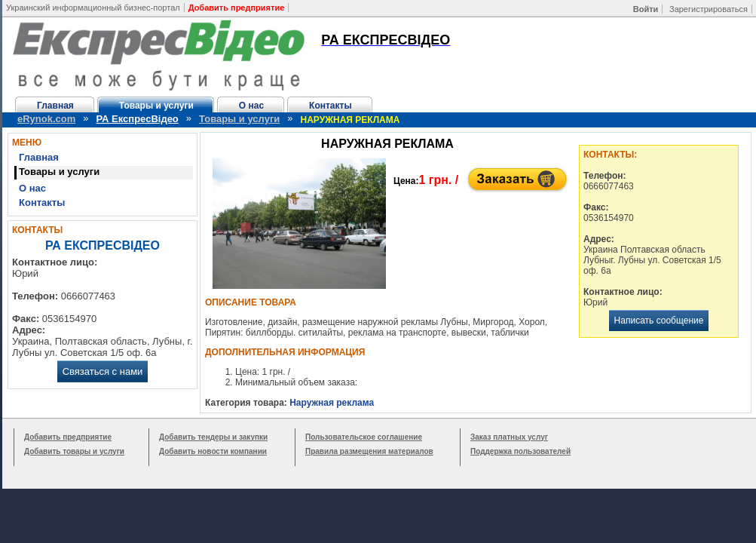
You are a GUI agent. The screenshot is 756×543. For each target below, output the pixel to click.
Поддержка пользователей (520, 451)
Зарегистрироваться (709, 9)
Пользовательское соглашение (364, 437)
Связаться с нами (103, 371)
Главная (55, 106)
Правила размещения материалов (369, 451)
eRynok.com (46, 119)
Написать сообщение (659, 321)
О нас (251, 106)
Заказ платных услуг (509, 437)
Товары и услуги (156, 106)
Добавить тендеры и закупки (213, 437)
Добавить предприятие (68, 437)
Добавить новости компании (213, 451)
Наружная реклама (332, 403)
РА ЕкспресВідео (138, 119)
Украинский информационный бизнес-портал (93, 8)
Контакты (331, 106)
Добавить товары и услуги (74, 451)
